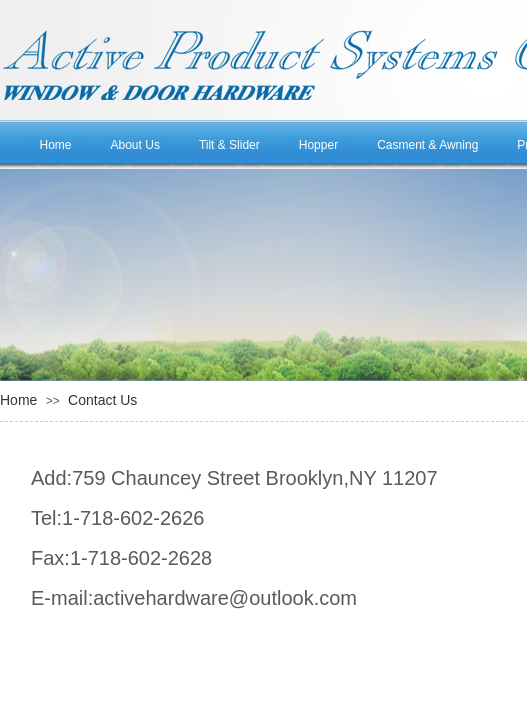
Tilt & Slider (229, 145)
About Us (135, 145)
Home (56, 145)
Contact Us (102, 400)
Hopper (318, 145)
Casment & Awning (427, 145)
